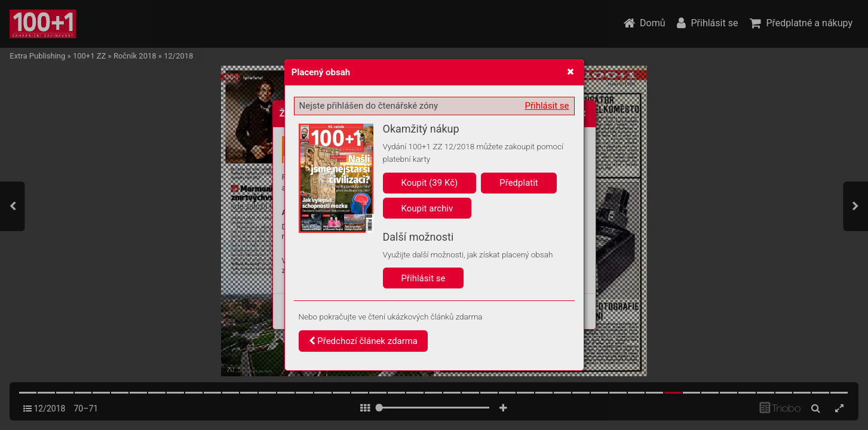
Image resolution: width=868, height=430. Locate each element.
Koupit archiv (427, 208)
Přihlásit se (547, 106)
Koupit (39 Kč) (430, 183)
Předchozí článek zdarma (364, 341)
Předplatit (519, 183)
